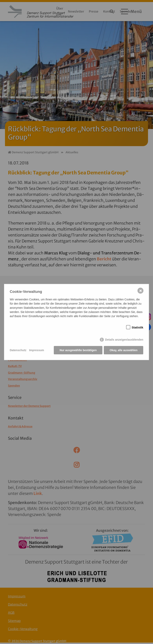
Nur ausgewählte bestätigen (78, 350)
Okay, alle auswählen (124, 350)
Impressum (37, 350)
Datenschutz (18, 350)
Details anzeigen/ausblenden (124, 340)
